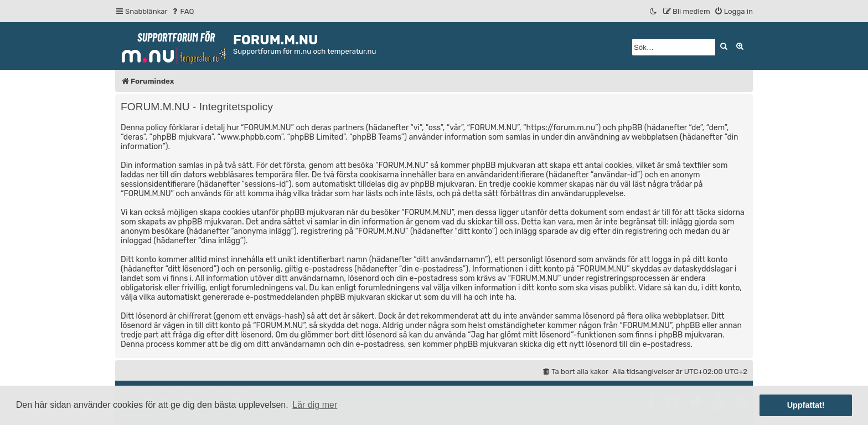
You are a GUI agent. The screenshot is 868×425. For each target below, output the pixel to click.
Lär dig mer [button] (315, 405)
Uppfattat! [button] (806, 405)
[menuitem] (182, 11)
